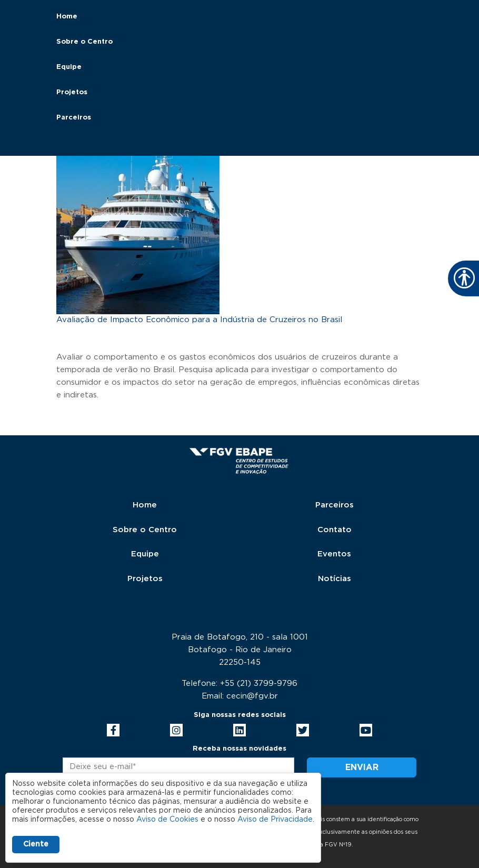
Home (67, 17)
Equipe (69, 67)
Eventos (334, 554)
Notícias (335, 579)
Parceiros (74, 118)
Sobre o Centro (84, 42)
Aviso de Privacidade (275, 820)
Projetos (72, 92)
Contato (335, 530)
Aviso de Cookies (167, 820)
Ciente (36, 844)
